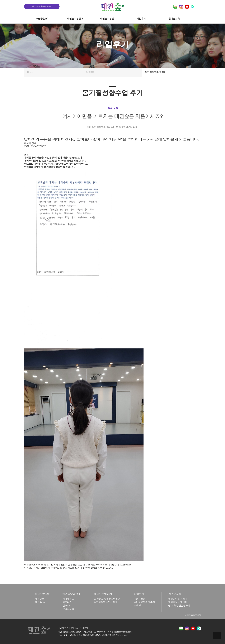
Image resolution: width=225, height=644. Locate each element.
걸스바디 (67, 605)
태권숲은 (40, 599)
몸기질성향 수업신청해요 (107, 602)
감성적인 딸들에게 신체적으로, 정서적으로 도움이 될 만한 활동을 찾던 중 (68, 568)
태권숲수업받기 (108, 18)
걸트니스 (67, 602)
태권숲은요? (42, 18)
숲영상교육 (68, 609)
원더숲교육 (174, 18)
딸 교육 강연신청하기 (179, 605)
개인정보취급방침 (193, 615)
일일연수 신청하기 (178, 599)
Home (30, 72)
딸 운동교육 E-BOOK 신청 (107, 599)
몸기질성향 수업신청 (42, 6)
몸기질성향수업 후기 (144, 602)
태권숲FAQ (41, 602)
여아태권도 (68, 599)
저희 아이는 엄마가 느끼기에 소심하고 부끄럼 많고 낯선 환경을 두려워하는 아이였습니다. (76, 565)
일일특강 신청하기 (178, 602)
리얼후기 (141, 18)
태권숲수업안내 (75, 18)
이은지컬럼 (140, 599)
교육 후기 (139, 605)
